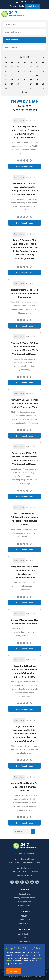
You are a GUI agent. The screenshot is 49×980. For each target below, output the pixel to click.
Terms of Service (26, 977)
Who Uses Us (25, 920)
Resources (24, 930)
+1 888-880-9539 (24, 2)
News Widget (25, 942)
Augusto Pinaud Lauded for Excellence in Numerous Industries (24, 787)
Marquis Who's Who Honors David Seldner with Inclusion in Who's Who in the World (24, 404)
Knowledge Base (24, 934)
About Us (25, 916)
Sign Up (13, 6)
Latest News (11, 24)
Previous (19, 832)
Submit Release (33, 6)
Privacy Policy (13, 977)
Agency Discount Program (24, 898)
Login (21, 6)
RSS (24, 938)
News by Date (11, 40)
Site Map (38, 977)
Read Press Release (25, 166)
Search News (11, 47)
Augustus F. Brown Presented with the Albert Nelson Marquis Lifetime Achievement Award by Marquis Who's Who (24, 734)
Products (24, 890)
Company (25, 912)
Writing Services (25, 902)
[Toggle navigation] (45, 14)
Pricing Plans (24, 894)
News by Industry (13, 32)
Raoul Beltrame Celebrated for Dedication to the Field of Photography (25, 294)
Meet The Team (24, 924)
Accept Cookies (14, 971)
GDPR (20, 964)
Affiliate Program (25, 905)
